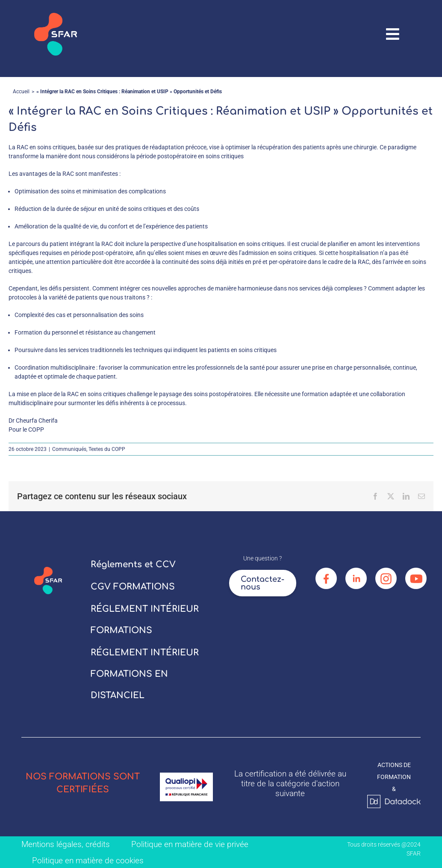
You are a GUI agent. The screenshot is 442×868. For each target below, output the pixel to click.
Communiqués (69, 449)
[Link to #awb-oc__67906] (393, 34)
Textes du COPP (107, 449)
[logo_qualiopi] (187, 776)
